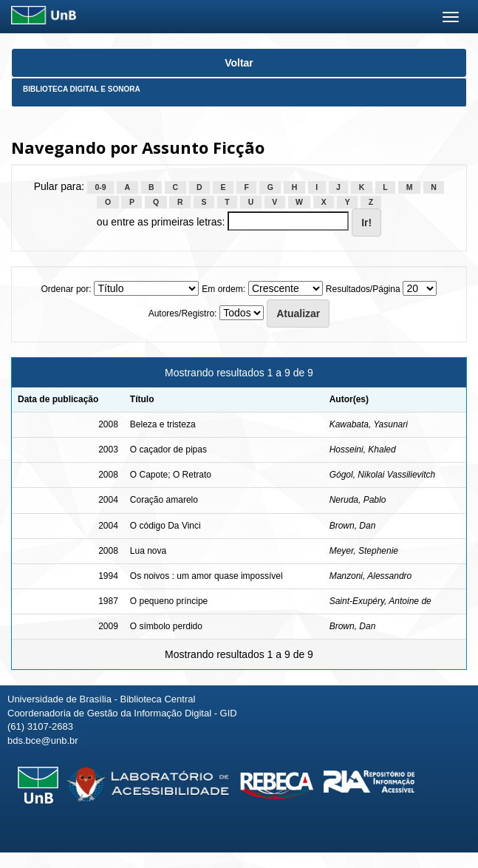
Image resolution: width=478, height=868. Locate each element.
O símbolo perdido (166, 626)
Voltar (239, 63)
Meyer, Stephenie (364, 551)
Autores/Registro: (183, 313)
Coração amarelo (164, 500)
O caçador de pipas (168, 450)
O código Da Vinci (165, 526)
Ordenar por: (66, 289)
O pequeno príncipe (169, 601)
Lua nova (148, 551)
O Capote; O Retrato (171, 475)
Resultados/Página (363, 289)
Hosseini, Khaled (363, 450)
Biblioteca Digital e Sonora (82, 89)
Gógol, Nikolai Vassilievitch (383, 475)
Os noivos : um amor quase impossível (206, 576)
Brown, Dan (353, 526)
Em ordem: (223, 289)
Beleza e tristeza (163, 424)
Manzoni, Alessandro (371, 576)
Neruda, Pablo (358, 500)
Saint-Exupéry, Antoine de (380, 601)
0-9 (101, 187)
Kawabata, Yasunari (369, 424)
